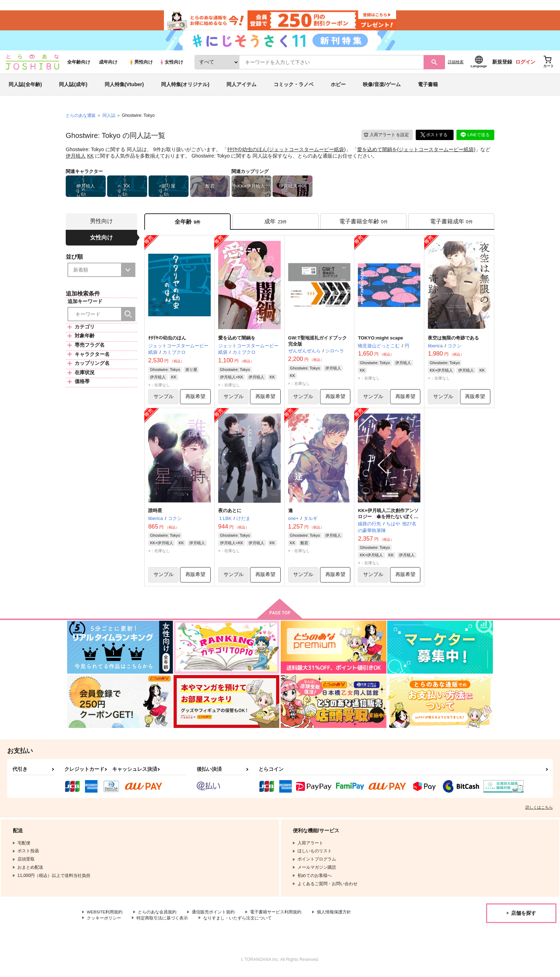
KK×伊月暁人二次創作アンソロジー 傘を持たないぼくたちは (388, 520)
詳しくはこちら (539, 812)
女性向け (171, 65)
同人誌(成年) (73, 87)
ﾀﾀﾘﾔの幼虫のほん (247, 152)
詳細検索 (456, 65)
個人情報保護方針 (335, 917)
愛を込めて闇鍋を (377, 152)
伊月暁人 (76, 159)
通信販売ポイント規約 (214, 917)
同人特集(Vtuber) (124, 87)
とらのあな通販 (81, 118)
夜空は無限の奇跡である (453, 341)
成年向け (108, 65)
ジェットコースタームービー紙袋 (306, 152)
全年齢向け (79, 65)
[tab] (276, 225)
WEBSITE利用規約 (105, 917)
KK (91, 159)
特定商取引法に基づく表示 (162, 922)
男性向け (141, 65)
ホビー (338, 87)
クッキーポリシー (104, 922)
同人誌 (109, 118)
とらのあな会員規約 (158, 917)
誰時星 (155, 514)
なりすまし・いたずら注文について (237, 922)
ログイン (525, 65)
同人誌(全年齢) (25, 87)
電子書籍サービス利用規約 (276, 917)
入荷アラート (386, 137)
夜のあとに (230, 514)
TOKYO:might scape (380, 341)
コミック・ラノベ (294, 87)
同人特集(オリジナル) (185, 87)
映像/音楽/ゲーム (382, 87)
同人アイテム (241, 87)
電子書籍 (428, 87)
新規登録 (502, 65)
